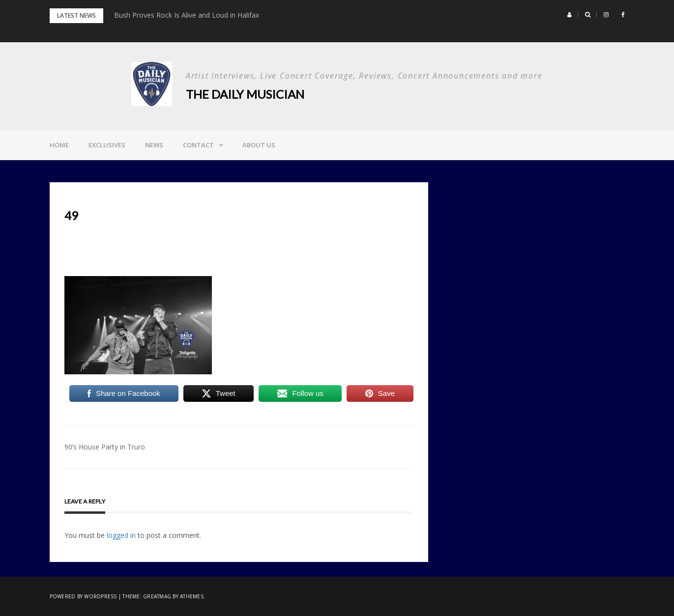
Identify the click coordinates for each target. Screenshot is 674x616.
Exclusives (107, 145)
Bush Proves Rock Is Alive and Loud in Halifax (187, 15)
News (154, 145)
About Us (259, 145)
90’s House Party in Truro (105, 447)
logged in (121, 535)
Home (59, 145)
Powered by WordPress (83, 596)
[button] (570, 15)
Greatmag (157, 596)
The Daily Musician (245, 94)
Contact (198, 145)
